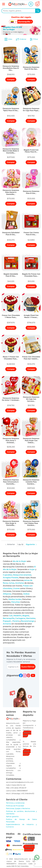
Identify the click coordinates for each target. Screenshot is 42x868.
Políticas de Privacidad (15, 806)
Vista (8, 39)
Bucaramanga (28, 621)
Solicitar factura (27, 752)
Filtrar (34, 39)
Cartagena (20, 618)
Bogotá (26, 616)
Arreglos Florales (11, 578)
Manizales (31, 618)
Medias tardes (15, 599)
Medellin (17, 616)
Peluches (16, 602)
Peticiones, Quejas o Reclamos (18, 808)
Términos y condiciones (15, 803)
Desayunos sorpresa (22, 575)
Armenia (7, 624)
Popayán (7, 621)
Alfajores (7, 594)
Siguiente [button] (31, 544)
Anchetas (20, 583)
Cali (11, 616)
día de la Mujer (19, 561)
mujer (32, 569)
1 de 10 (20, 544)
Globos (26, 594)
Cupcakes (7, 575)
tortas (12, 583)
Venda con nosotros (29, 848)
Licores (16, 588)
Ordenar (21, 39)
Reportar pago (27, 734)
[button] (11, 68)
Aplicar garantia (12, 816)
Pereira (16, 621)
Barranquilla (9, 618)
